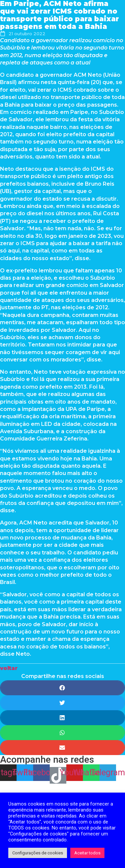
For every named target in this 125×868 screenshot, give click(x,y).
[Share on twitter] (62, 703)
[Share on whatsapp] (62, 733)
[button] (9, 668)
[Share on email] (62, 748)
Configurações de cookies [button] (38, 853)
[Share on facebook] (62, 688)
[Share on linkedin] (62, 718)
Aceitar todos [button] (87, 853)
